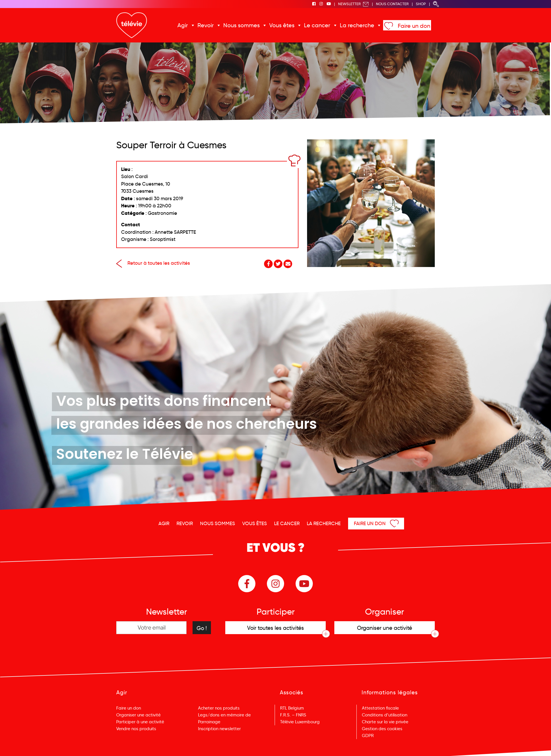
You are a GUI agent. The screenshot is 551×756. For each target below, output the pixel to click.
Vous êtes (282, 25)
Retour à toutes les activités (153, 263)
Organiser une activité (138, 715)
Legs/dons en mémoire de (224, 715)
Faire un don (414, 26)
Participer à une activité (140, 722)
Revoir (206, 25)
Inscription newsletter (219, 729)
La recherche (357, 25)
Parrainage (209, 722)
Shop (421, 4)
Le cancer (317, 25)
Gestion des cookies (382, 729)
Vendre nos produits (136, 729)
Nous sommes (241, 25)
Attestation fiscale (380, 708)
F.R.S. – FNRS (293, 715)
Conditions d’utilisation (385, 715)
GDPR (368, 736)
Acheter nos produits (219, 708)
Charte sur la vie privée (385, 722)
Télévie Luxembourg (300, 722)
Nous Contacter (392, 4)
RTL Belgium (292, 708)
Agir (183, 25)
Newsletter (353, 4)
